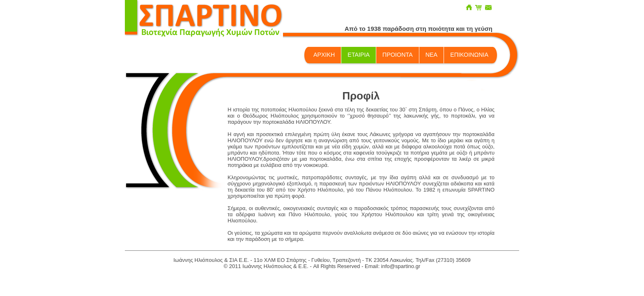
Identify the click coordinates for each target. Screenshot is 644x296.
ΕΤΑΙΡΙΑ (359, 55)
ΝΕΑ (431, 55)
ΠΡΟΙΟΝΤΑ (398, 55)
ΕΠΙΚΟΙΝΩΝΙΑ (469, 55)
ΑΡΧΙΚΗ (324, 55)
